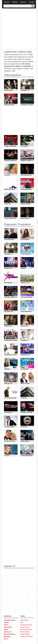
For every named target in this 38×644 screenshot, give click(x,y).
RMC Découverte (31, 583)
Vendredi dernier (26, 625)
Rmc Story (7, 588)
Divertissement (10, 620)
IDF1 (13, 610)
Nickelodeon (25, 604)
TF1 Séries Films (19, 583)
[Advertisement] (19, 29)
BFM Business (19, 594)
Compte (31, 2)
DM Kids (19, 604)
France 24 (31, 594)
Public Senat (31, 610)
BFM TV (13, 594)
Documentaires (10, 634)
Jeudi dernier (25, 627)
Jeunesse (7, 632)
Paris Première (25, 588)
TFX (31, 578)
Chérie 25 (13, 588)
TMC (25, 578)
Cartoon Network (7, 604)
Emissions (8, 627)
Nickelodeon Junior (31, 604)
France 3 (19, 572)
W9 (19, 578)
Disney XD (13, 604)
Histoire (7, 610)
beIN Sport (7, 599)
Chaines (15, 2)
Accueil (7, 2)
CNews (7, 594)
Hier (22, 623)
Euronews (25, 594)
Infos (6, 639)
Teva (19, 588)
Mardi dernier (25, 632)
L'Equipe (19, 599)
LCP (19, 610)
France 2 (13, 572)
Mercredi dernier (26, 630)
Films (6, 625)
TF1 (7, 572)
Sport (6, 630)
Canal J (31, 599)
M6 (7, 578)
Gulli (25, 599)
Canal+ (25, 572)
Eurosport (13, 599)
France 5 (31, 572)
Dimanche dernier (27, 636)
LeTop (25, 610)
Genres (23, 2)
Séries (6, 623)
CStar (13, 583)
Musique (7, 636)
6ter (25, 583)
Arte (13, 578)
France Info (31, 588)
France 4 (7, 583)
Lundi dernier (25, 634)
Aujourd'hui (24, 620)
